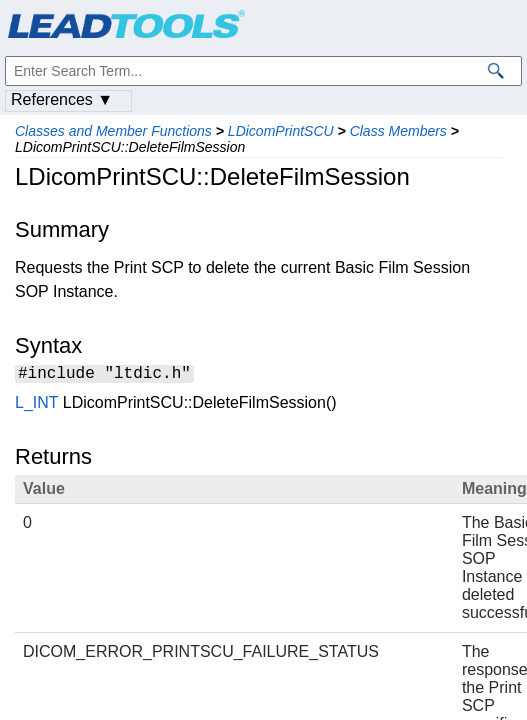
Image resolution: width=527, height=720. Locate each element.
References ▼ (62, 99)
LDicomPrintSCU (281, 131)
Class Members (398, 131)
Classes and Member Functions (113, 131)
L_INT (36, 405)
